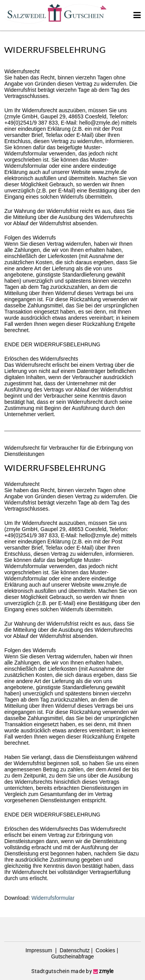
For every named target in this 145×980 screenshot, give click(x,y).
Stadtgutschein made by (72, 971)
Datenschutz (74, 950)
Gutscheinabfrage (72, 956)
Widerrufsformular (53, 898)
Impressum (40, 950)
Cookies (104, 950)
